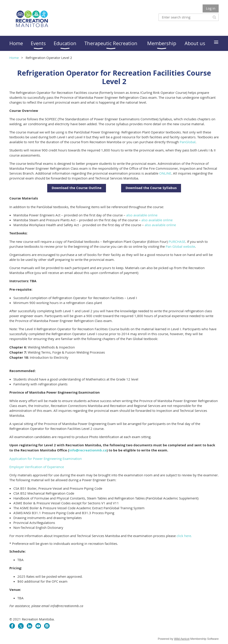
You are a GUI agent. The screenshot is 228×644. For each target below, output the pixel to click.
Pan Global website (180, 246)
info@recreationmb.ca (88, 450)
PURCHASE (177, 241)
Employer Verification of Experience (37, 467)
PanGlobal (188, 142)
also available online (142, 215)
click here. (184, 536)
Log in (211, 8)
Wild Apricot (182, 639)
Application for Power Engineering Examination (46, 459)
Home (14, 58)
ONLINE (165, 173)
